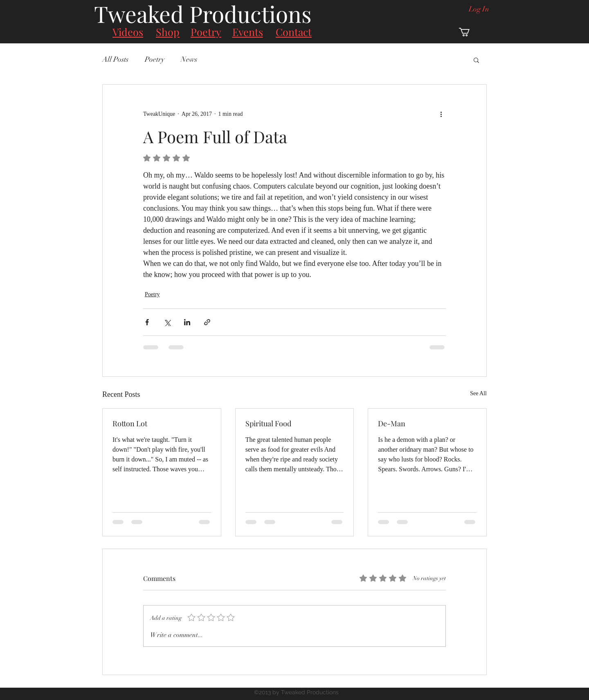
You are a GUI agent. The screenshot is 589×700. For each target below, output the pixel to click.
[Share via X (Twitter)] (167, 322)
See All (478, 393)
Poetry (155, 59)
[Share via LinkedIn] (187, 322)
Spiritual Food (268, 423)
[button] (469, 32)
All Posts (115, 59)
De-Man (392, 423)
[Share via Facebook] (147, 322)
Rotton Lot (130, 423)
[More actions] (441, 114)
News (189, 59)
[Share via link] (207, 322)
